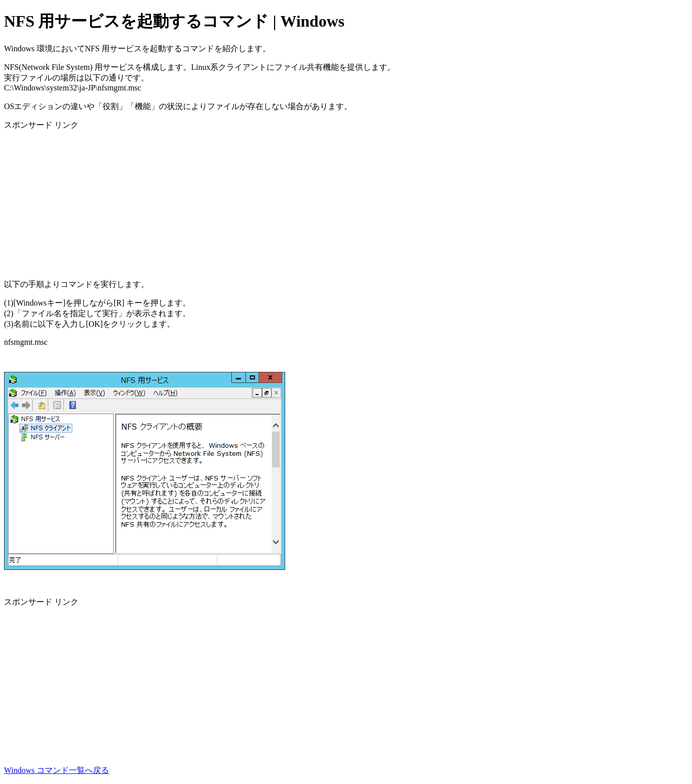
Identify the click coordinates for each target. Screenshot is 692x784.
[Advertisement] (306, 201)
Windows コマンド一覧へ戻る (57, 770)
